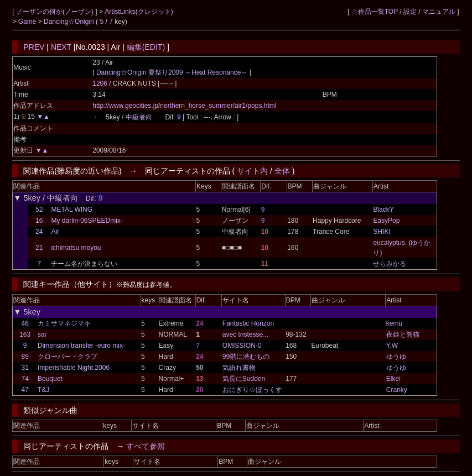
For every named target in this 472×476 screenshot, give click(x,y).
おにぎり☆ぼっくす (252, 390)
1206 (100, 83)
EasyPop (386, 221)
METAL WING (72, 210)
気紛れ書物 (239, 368)
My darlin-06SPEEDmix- (87, 221)
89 (25, 357)
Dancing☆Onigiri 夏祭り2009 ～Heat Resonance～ (172, 72)
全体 (282, 171)
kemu (394, 323)
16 (39, 221)
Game (28, 22)
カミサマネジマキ (64, 323)
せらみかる (390, 264)
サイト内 (252, 171)
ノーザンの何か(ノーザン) (56, 12)
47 (25, 390)
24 (39, 232)
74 (25, 379)
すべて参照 (146, 446)
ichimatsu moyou (76, 248)
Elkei (393, 379)
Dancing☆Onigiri (70, 22)
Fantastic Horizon (248, 323)
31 (25, 368)
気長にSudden (244, 379)
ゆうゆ (396, 357)
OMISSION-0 (242, 346)
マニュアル (439, 12)
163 (25, 334)
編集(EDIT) (146, 47)
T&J (43, 390)
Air (55, 232)
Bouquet (50, 379)
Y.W (392, 346)
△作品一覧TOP (375, 12)
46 (25, 323)
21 (39, 248)
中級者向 (139, 117)
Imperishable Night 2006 (74, 368)
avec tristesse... (245, 334)
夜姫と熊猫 (403, 334)
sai (42, 334)
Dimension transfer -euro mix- (81, 346)
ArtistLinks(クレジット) (139, 12)
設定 (410, 12)
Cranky (397, 390)
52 (39, 210)
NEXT (61, 47)
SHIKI (382, 232)
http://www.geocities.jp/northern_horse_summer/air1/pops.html (184, 106)
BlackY (383, 210)
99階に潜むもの (246, 357)
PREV (34, 47)
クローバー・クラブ (68, 357)
